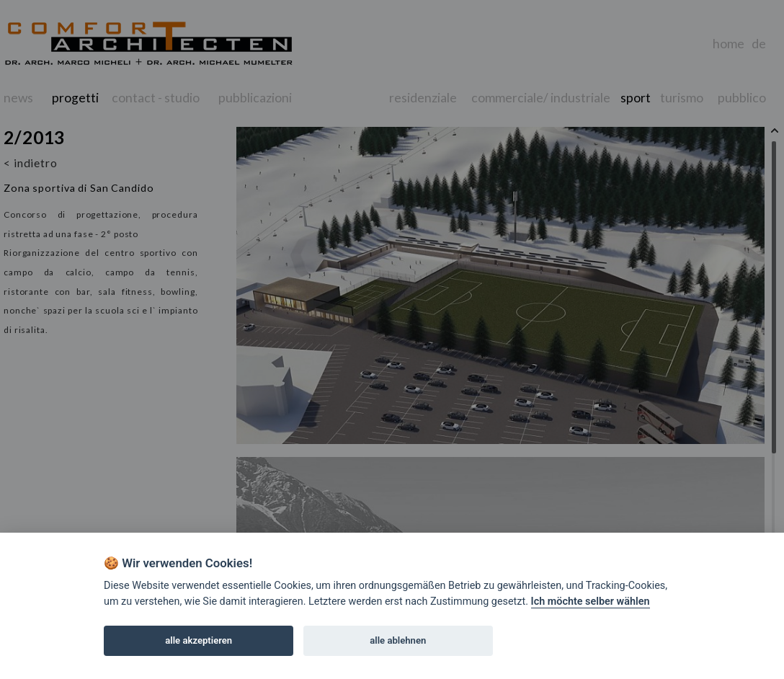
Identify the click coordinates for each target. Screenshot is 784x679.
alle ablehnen (398, 640)
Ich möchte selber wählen (591, 602)
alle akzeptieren (199, 640)
